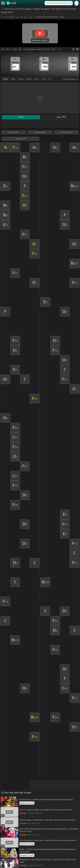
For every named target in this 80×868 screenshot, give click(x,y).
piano (13, 79)
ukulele (21, 79)
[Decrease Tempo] (3, 49)
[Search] (70, 3)
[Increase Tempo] (20, 49)
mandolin (29, 79)
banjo (37, 79)
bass (44, 79)
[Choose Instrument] (50, 79)
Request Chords (27, 803)
